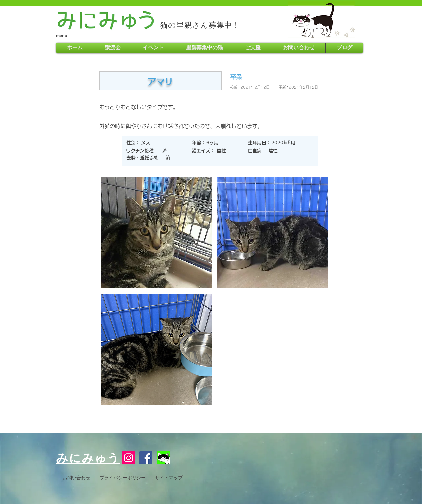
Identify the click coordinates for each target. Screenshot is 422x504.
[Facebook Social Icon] (146, 458)
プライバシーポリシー (123, 478)
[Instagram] (128, 458)
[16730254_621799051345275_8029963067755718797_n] (163, 458)
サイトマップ (169, 478)
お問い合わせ (76, 478)
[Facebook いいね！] (229, 460)
